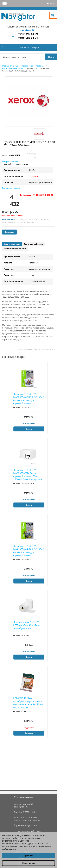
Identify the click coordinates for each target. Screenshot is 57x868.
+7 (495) (27, 38)
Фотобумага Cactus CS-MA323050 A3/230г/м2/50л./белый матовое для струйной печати (29, 399)
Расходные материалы (12, 68)
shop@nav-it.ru (28, 30)
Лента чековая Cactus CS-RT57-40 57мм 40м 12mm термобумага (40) (27, 625)
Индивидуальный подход (30, 831)
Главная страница (10, 66)
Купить (29, 429)
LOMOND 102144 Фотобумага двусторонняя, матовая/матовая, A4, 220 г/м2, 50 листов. (28, 703)
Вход (52, 4)
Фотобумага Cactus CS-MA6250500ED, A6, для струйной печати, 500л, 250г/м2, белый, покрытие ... (29, 475)
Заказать (9, 232)
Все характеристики (11, 188)
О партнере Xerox (10, 162)
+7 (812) (27, 34)
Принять (28, 855)
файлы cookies (31, 835)
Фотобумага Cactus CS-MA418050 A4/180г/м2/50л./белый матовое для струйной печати (29, 551)
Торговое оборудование (33, 66)
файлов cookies (10, 849)
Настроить (28, 863)
